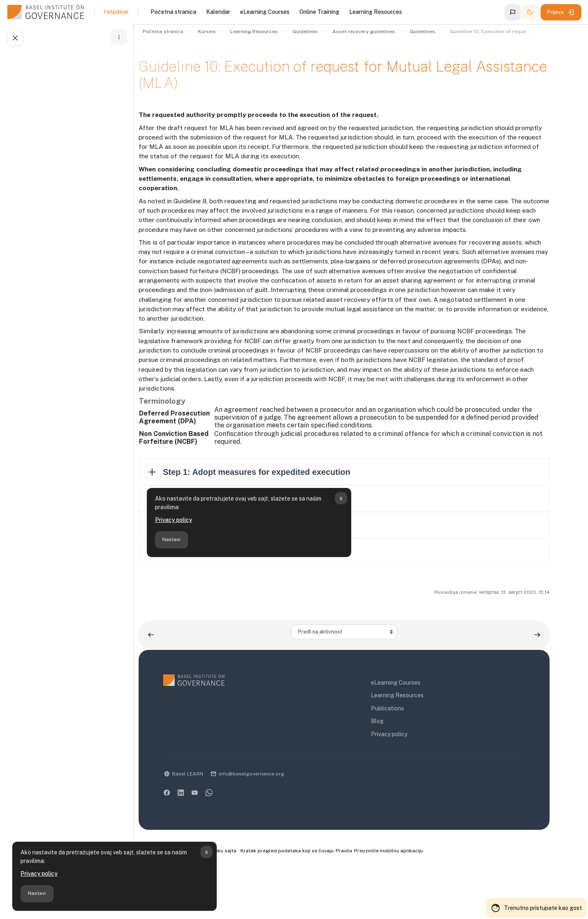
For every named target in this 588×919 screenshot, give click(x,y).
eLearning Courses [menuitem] (265, 12)
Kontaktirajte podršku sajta (229, 899)
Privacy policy (39, 874)
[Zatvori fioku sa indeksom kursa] (15, 39)
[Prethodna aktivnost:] (180, 683)
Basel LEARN (217, 822)
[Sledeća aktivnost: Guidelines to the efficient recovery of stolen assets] (539, 683)
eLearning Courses (411, 730)
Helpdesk (116, 12)
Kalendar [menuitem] (218, 12)
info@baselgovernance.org (281, 822)
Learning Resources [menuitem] (376, 12)
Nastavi (37, 893)
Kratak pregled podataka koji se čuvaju (317, 899)
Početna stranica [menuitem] (173, 12)
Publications (403, 756)
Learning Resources (412, 744)
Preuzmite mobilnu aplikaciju (421, 899)
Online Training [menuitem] (319, 12)
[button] (513, 12)
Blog (392, 769)
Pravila (375, 899)
